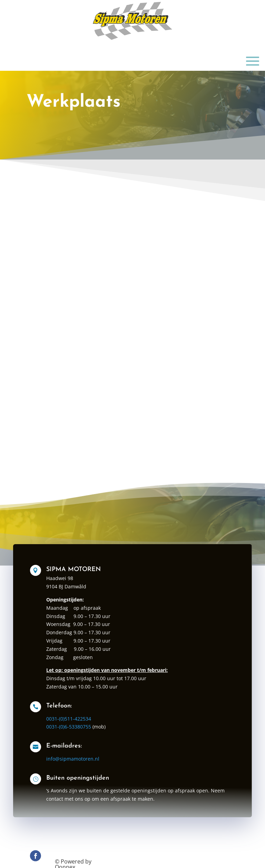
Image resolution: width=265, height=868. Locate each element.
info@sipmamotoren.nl (82, 762)
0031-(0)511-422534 (78, 725)
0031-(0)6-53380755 (78, 732)
